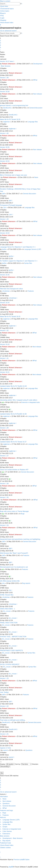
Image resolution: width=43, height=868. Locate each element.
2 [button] (0, 41)
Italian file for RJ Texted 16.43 (10, 317)
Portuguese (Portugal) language (11, 205)
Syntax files (28, 263)
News (36, 177)
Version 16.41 (5, 372)
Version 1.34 (4, 525)
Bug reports (26, 583)
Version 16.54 (5, 161)
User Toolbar (4, 692)
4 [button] (0, 45)
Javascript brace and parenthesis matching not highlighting (20, 539)
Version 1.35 (4, 497)
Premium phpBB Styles (22, 860)
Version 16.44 (5, 303)
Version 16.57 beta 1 (7, 61)
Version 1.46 (4, 78)
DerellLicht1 (7, 108)
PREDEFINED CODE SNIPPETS (11, 651)
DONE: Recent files (7, 595)
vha (3, 583)
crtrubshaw (6, 291)
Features (31, 291)
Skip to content (5, 1)
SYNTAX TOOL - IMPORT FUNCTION (13, 637)
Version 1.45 (4, 133)
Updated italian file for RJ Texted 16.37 (13, 442)
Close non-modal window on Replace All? (14, 470)
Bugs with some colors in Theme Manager (14, 511)
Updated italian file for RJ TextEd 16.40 (13, 386)
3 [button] (0, 43)
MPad (35, 80)
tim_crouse (7, 611)
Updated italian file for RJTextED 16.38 (13, 414)
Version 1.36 (4, 484)
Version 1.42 (4, 330)
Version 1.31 (4, 734)
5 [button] (0, 47)
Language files (33, 122)
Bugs (23, 514)
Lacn (5, 208)
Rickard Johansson (9, 64)
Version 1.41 (4, 358)
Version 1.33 (4, 678)
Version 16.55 (5, 147)
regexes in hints (5, 748)
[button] (0, 50)
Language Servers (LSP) (33, 249)
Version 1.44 (4, 219)
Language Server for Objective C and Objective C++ (18, 247)
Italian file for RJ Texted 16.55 (10, 119)
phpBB (11, 867)
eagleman (6, 122)
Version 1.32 (4, 706)
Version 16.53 (5, 233)
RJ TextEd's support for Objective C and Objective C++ (19, 261)
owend (5, 750)
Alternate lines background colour (11, 289)
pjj (3, 402)
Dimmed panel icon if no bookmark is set (14, 567)
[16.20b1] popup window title (10, 581)
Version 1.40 (4, 428)
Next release (38, 94)
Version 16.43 (5, 344)
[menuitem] (7, 9)
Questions (29, 750)
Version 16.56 (5, 92)
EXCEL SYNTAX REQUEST (10, 664)
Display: (7, 764)
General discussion (36, 108)
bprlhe (4, 249)
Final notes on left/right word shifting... (13, 720)
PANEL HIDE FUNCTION (9, 623)
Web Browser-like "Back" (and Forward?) (14, 553)
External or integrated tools (31, 402)
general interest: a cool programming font (14, 105)
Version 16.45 (5, 275)
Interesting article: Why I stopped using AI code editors (19, 400)
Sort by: (23, 764)
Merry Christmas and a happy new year (13, 175)
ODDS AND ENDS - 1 (8, 609)
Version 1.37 (4, 456)
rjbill (3, 194)
